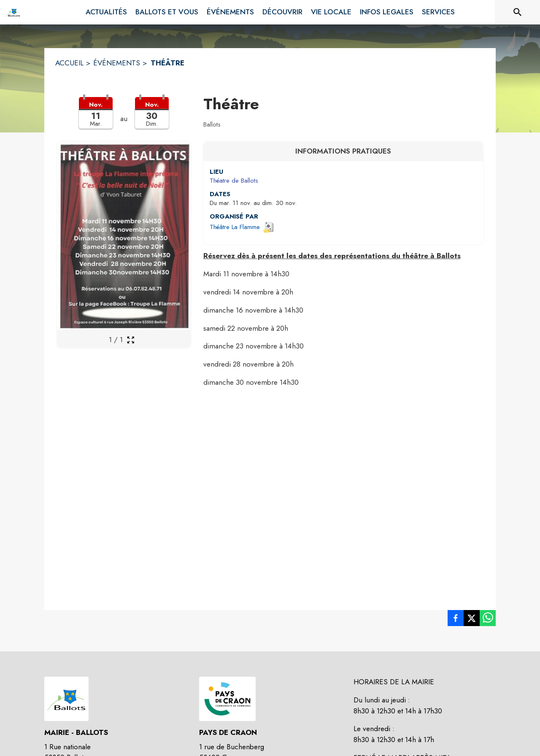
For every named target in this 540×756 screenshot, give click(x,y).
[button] (124, 118)
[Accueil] (13, 12)
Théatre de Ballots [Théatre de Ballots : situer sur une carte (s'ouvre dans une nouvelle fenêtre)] (234, 181)
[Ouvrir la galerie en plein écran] (131, 340)
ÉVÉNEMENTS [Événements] (117, 63)
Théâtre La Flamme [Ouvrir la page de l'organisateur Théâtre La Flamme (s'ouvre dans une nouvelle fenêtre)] (235, 227)
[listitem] (456, 620)
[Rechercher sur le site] (518, 12)
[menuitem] (106, 12)
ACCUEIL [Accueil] (69, 63)
